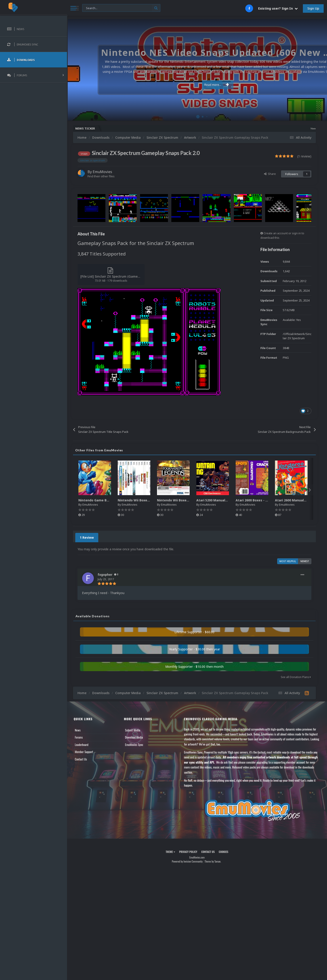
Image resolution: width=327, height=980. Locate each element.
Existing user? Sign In (278, 8)
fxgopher (105, 575)
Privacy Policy (188, 852)
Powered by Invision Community (187, 861)
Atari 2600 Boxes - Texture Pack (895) (266, 500)
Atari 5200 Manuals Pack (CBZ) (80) (224, 500)
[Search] (121, 8)
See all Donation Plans (296, 677)
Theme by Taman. (213, 861)
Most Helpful (288, 561)
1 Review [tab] (87, 537)
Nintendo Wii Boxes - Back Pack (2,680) (188, 500)
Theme (170, 852)
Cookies (223, 852)
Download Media (134, 737)
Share (270, 174)
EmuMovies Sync (134, 745)
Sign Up (313, 8)
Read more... (196, 82)
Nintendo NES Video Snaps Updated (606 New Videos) (298, 129)
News (78, 730)
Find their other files (101, 176)
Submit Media (133, 730)
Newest (305, 561)
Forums (79, 737)
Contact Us (81, 759)
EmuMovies (102, 172)
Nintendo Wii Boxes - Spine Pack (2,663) (149, 500)
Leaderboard (82, 745)
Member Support (84, 752)
